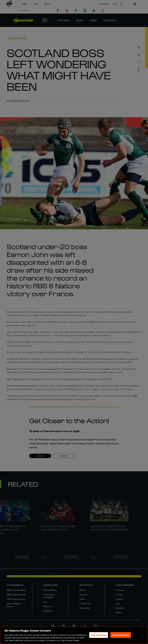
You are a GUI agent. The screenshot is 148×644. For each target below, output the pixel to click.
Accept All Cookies (121, 635)
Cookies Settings (99, 635)
